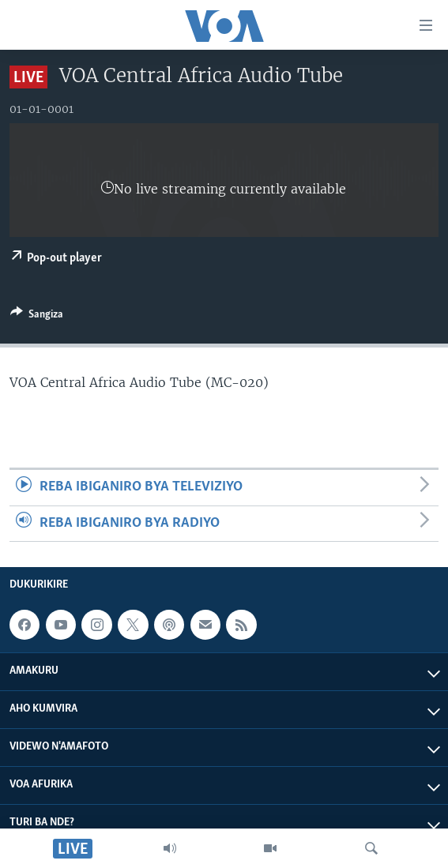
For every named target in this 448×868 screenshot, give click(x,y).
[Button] (37, 317)
